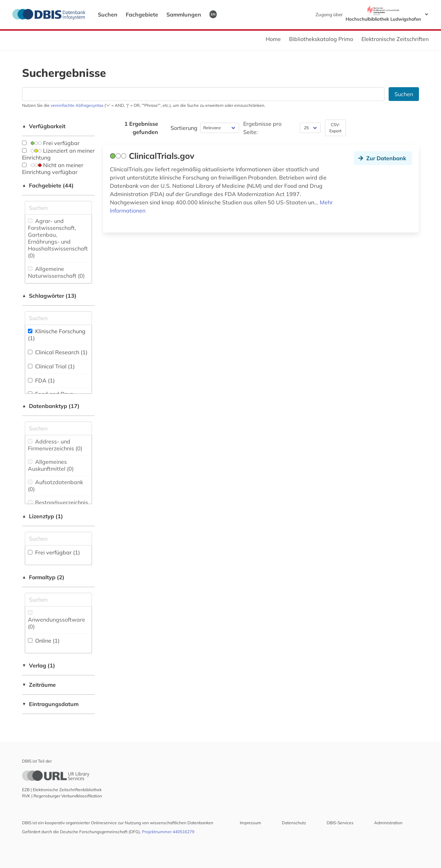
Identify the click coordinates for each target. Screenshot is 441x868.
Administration (388, 823)
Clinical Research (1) (58, 352)
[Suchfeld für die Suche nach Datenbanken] (203, 94)
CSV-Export (335, 128)
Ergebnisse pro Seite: (262, 128)
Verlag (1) (39, 665)
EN (213, 14)
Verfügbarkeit (44, 126)
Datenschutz (294, 823)
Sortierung (184, 128)
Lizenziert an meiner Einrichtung (58, 154)
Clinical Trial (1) (51, 366)
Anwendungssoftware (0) (57, 620)
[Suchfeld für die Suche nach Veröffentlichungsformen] (58, 600)
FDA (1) (41, 380)
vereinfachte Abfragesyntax (77, 105)
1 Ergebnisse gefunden (141, 128)
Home (273, 39)
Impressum (250, 823)
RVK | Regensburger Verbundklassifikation (62, 796)
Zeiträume (39, 685)
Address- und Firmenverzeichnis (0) (55, 445)
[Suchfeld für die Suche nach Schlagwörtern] (58, 318)
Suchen (108, 14)
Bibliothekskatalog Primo (321, 39)
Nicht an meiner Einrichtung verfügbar (53, 169)
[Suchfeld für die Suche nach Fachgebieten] (58, 208)
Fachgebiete (142, 14)
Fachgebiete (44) (48, 185)
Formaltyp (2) (43, 577)
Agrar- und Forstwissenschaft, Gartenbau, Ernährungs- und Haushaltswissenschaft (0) (58, 238)
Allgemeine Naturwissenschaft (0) (56, 272)
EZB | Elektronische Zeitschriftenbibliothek (62, 790)
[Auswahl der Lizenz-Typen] (58, 539)
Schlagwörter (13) (49, 296)
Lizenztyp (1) (43, 516)
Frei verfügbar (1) (54, 552)
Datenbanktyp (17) (51, 406)
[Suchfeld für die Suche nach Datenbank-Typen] (58, 428)
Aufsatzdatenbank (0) (55, 486)
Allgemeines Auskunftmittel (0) (51, 465)
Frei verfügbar (51, 143)
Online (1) (44, 641)
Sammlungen (184, 14)
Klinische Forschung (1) (57, 335)
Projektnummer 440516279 (168, 832)
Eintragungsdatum (50, 704)
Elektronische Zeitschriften (395, 39)
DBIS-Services (340, 823)
